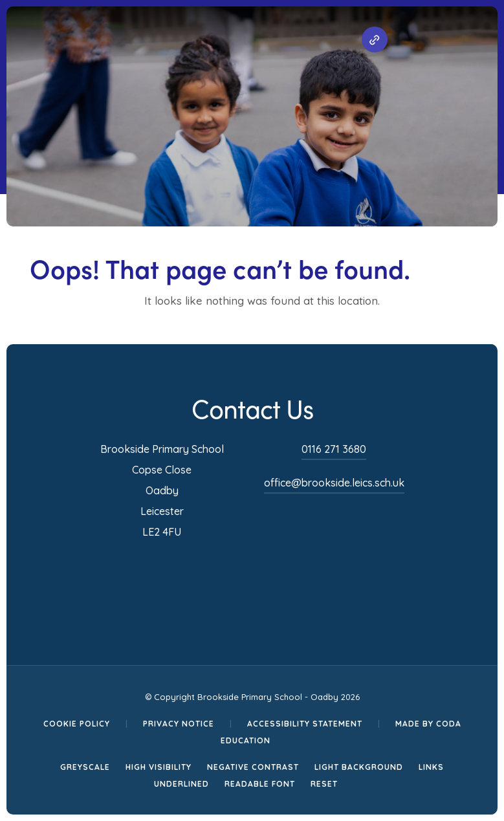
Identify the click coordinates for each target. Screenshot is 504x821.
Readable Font (260, 784)
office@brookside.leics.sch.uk (334, 483)
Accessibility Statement (305, 724)
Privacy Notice (179, 724)
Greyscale (85, 767)
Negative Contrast (253, 767)
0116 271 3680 (334, 449)
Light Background (359, 767)
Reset (324, 784)
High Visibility (159, 767)
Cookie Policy (77, 724)
